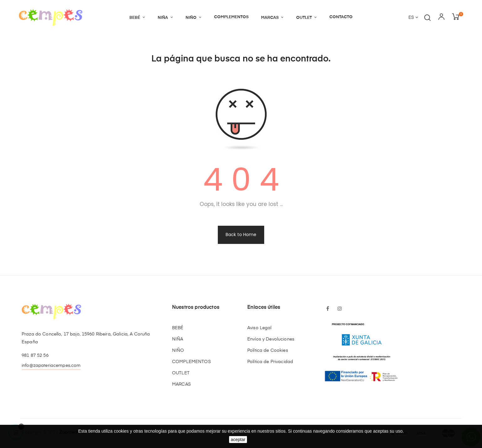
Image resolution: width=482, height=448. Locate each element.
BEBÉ (178, 328)
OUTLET (181, 373)
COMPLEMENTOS (191, 362)
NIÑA (178, 339)
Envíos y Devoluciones (271, 339)
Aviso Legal (259, 328)
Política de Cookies (268, 350)
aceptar (238, 440)
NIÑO (178, 350)
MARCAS (181, 384)
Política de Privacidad (270, 362)
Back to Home (241, 235)
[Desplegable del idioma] (413, 18)
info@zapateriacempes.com (51, 366)
